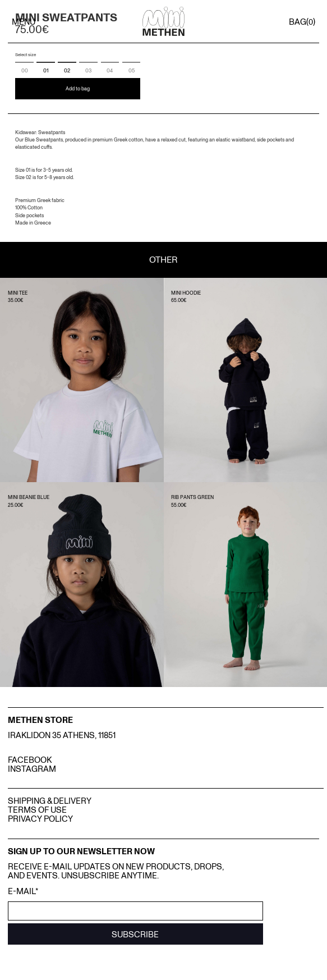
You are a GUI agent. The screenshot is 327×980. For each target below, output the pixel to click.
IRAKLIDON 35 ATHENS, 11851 (62, 735)
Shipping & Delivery (50, 800)
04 (110, 70)
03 (88, 70)
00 (25, 70)
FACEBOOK (30, 759)
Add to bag (78, 88)
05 (132, 70)
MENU (24, 21)
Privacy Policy (40, 818)
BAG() (302, 21)
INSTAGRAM (32, 768)
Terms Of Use (37, 809)
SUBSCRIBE (135, 934)
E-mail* (23, 891)
